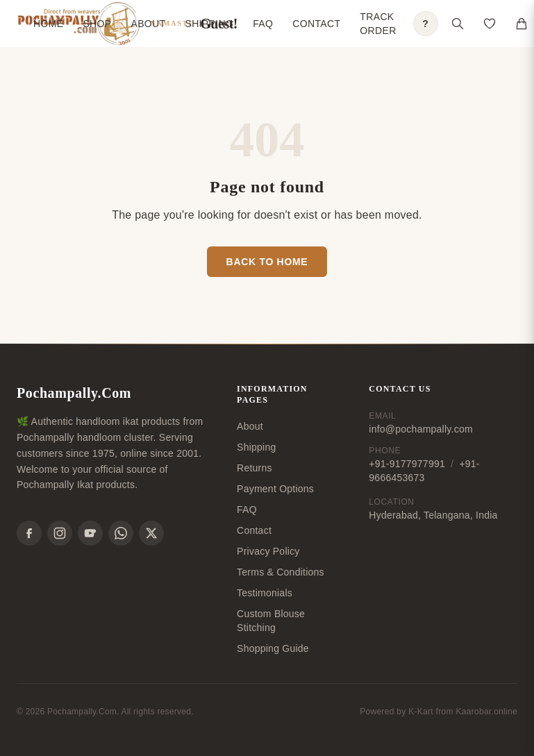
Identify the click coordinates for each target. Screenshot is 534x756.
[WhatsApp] (121, 533)
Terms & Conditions (281, 572)
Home (48, 24)
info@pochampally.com (420, 429)
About (148, 24)
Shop (97, 24)
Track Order (378, 24)
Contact (316, 24)
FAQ (263, 24)
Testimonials (265, 593)
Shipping (209, 24)
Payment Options (275, 489)
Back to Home (267, 262)
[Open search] (458, 24)
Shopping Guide (273, 648)
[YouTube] (90, 533)
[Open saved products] (490, 24)
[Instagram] (60, 533)
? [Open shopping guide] (425, 24)
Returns (255, 468)
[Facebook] (29, 533)
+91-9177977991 (407, 464)
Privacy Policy (268, 551)
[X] (151, 533)
